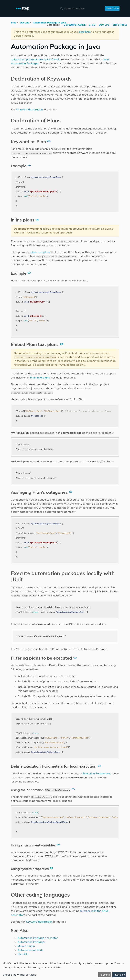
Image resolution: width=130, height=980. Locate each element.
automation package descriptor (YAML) (36, 59)
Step (14, 23)
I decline (105, 975)
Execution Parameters (96, 773)
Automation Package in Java (49, 23)
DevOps (25, 23)
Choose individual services (19, 975)
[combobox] (80, 8)
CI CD (93, 25)
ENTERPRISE (120, 25)
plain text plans (40, 252)
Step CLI (23, 954)
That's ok (119, 975)
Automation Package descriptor (38, 938)
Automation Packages (32, 942)
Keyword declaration (29, 109)
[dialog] (65, 970)
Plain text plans (40, 377)
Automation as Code (31, 950)
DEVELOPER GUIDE (75, 25)
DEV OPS (104, 25)
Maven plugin (26, 946)
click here (85, 32)
